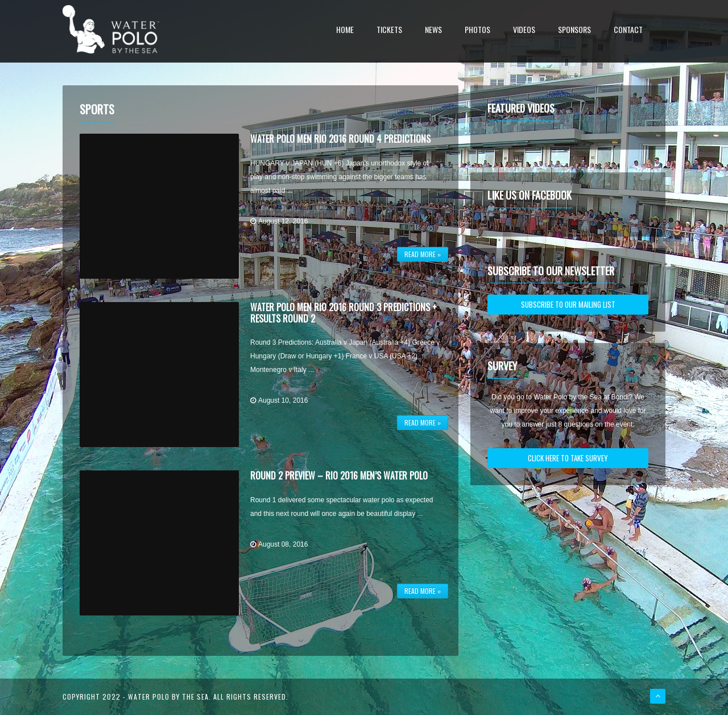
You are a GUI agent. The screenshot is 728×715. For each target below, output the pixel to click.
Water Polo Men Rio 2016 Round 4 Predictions (340, 139)
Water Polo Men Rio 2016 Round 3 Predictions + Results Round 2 (344, 313)
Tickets (389, 30)
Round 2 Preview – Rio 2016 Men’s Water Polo (339, 476)
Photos (477, 30)
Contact (628, 30)
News (433, 30)
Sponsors (574, 30)
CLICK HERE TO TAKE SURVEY (568, 458)
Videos (524, 30)
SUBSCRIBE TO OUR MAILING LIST (568, 304)
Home (345, 30)
